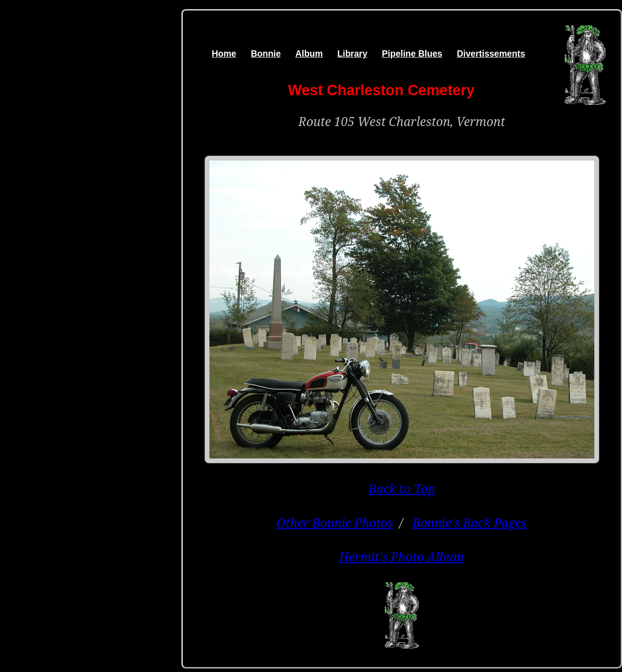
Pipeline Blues (412, 54)
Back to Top (402, 489)
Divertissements (491, 54)
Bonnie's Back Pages (470, 523)
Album (309, 54)
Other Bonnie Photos (335, 523)
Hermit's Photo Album (402, 557)
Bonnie (266, 54)
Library (352, 54)
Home (224, 54)
